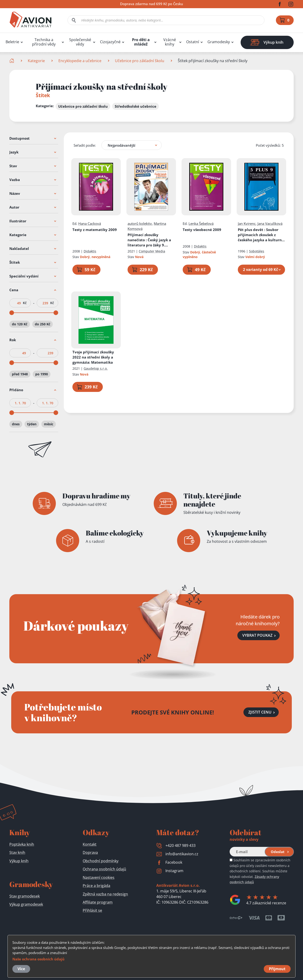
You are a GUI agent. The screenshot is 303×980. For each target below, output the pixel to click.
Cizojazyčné (110, 42)
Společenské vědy (80, 42)
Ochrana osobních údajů (104, 869)
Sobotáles (257, 251)
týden (32, 424)
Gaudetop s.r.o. (96, 368)
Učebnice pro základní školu (140, 61)
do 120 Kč (20, 324)
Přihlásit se (92, 910)
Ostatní (193, 42)
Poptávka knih (22, 844)
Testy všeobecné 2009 (202, 230)
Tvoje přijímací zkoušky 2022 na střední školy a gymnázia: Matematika (93, 357)
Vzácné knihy (170, 42)
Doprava (90, 852)
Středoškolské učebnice (135, 106)
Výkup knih (19, 861)
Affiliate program (98, 902)
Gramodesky (219, 42)
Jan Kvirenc (247, 224)
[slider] (12, 313)
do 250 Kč (43, 324)
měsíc (49, 424)
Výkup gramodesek (26, 904)
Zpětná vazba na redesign (105, 894)
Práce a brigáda (96, 886)
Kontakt (90, 844)
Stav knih (17, 852)
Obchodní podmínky (101, 861)
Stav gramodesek (25, 896)
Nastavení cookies (99, 877)
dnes (16, 424)
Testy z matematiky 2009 (95, 230)
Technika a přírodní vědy (44, 42)
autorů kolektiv (140, 224)
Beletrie (12, 42)
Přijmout (277, 969)
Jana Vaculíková (270, 224)
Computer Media (152, 251)
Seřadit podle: (85, 145)
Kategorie (36, 61)
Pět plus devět (261, 235)
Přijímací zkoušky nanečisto (149, 240)
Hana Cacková (90, 224)
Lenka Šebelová (201, 224)
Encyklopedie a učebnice (80, 61)
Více (21, 969)
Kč (25, 303)
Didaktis (90, 251)
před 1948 (20, 374)
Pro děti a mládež (141, 42)
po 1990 (42, 374)
